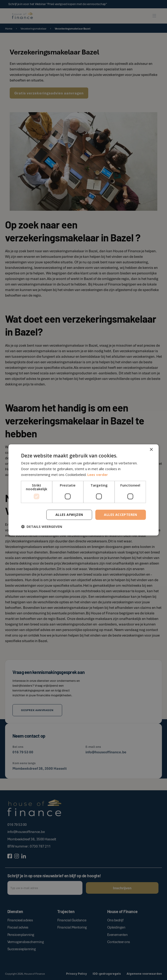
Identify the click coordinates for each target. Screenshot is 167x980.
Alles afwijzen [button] (69, 515)
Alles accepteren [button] (120, 515)
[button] (42, 527)
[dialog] (83, 490)
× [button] (151, 450)
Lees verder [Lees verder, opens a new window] (98, 475)
